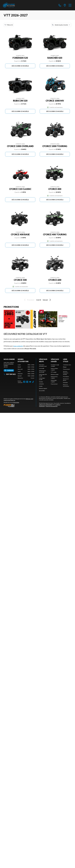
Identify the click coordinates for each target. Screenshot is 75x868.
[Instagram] (27, 382)
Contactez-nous (67, 365)
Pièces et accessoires (66, 385)
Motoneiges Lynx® (42, 379)
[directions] (65, 5)
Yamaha (41, 382)
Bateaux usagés (55, 374)
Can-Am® (42, 368)
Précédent (29, 300)
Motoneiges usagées (54, 381)
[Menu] (70, 5)
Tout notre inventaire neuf (43, 366)
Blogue (65, 367)
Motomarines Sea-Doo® (42, 371)
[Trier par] (61, 25)
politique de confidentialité (46, 405)
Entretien (65, 382)
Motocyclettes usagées (54, 369)
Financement (54, 384)
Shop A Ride (16, 402)
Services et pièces (66, 380)
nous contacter (18, 346)
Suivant (47, 300)
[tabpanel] (26, 371)
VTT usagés (54, 372)
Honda (41, 386)
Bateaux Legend (43, 388)
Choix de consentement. (52, 406)
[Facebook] (24, 382)
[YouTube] (30, 382)
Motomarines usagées (54, 377)
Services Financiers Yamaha (66, 373)
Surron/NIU (42, 391)
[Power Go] (20, 405)
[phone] (60, 5)
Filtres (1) (9, 25)
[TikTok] (33, 382)
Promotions (66, 377)
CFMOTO (41, 384)
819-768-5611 (10, 374)
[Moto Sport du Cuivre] (9, 5)
